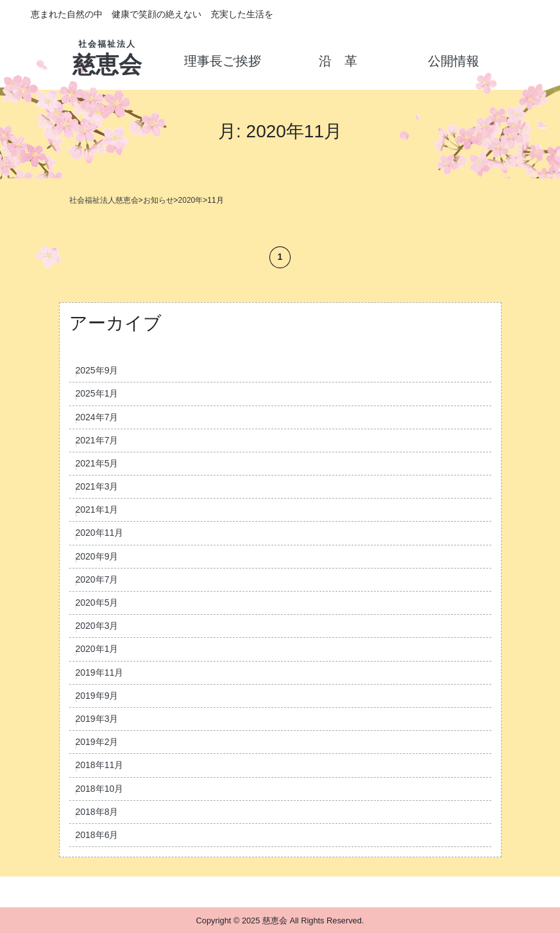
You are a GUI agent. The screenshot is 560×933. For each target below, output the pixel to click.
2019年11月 (100, 672)
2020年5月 (97, 603)
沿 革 (338, 61)
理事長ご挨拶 (223, 61)
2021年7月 (97, 440)
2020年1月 (97, 649)
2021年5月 (97, 463)
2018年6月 (97, 835)
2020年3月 (97, 626)
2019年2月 (97, 742)
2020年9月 (97, 556)
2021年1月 (97, 509)
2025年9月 (97, 370)
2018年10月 (100, 789)
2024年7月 (97, 417)
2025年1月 (97, 393)
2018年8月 (97, 812)
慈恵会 (107, 55)
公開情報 (454, 61)
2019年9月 (97, 696)
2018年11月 (100, 765)
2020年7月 (97, 579)
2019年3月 (97, 719)
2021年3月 (97, 486)
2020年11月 (100, 533)
